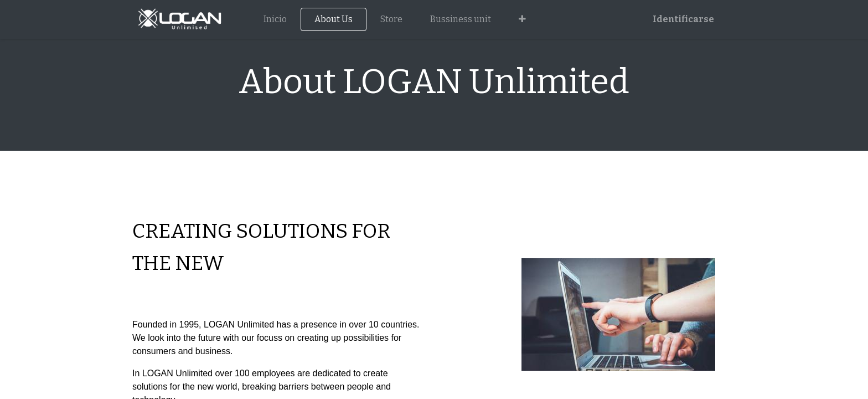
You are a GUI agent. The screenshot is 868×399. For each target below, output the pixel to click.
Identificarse (683, 19)
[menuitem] (275, 19)
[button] (522, 19)
